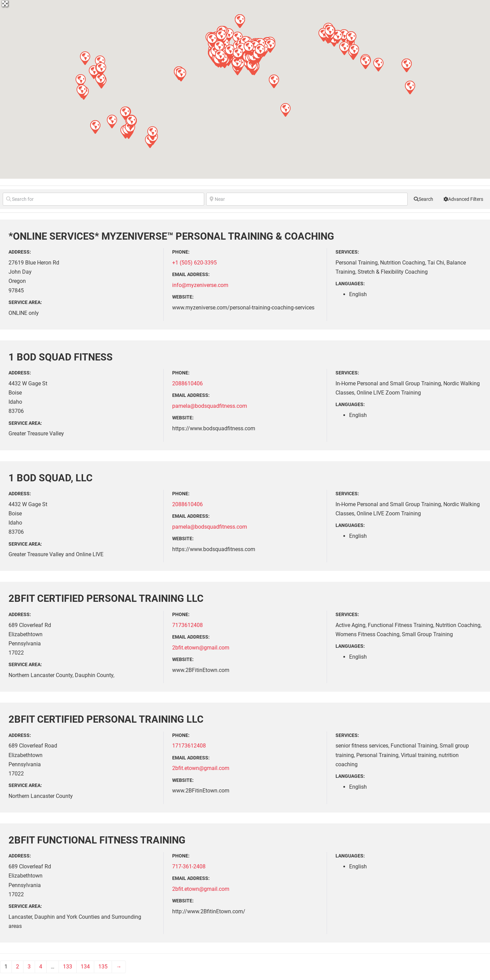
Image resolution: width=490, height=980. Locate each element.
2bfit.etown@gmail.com (201, 648)
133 (68, 967)
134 (85, 967)
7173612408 (187, 625)
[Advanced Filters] (463, 199)
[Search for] (103, 199)
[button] (285, 110)
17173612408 (189, 746)
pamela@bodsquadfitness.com (210, 406)
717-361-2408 (189, 866)
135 (103, 967)
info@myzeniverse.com (200, 285)
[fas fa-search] (423, 199)
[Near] (307, 199)
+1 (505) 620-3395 (194, 263)
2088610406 (187, 383)
